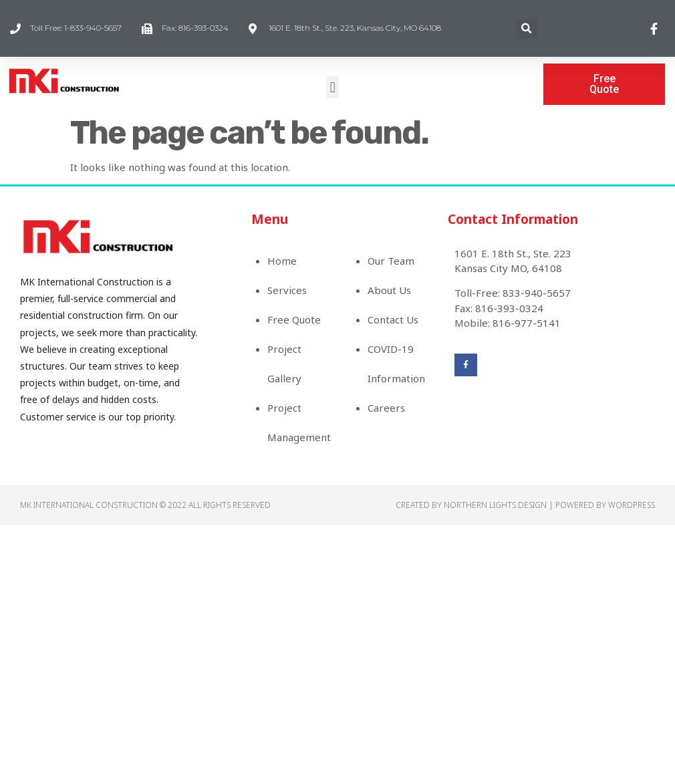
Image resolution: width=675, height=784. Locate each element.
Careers (386, 408)
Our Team (391, 261)
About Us (389, 290)
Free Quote (294, 319)
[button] (332, 87)
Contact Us (393, 319)
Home (282, 261)
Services (287, 290)
